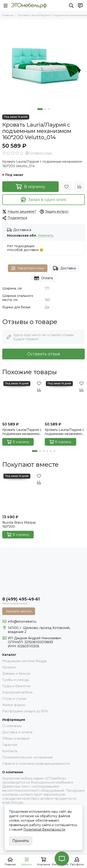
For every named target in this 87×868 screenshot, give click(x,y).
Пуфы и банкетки (16, 686)
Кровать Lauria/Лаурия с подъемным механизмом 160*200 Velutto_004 (22, 432)
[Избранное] (66, 187)
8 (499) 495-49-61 (21, 599)
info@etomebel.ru (22, 622)
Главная (8, 15)
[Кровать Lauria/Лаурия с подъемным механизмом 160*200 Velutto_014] (43, 63)
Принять (21, 841)
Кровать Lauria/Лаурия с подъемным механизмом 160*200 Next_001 (65, 432)
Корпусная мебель (17, 692)
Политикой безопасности (44, 829)
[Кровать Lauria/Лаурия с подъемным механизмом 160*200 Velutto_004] (22, 400)
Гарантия (10, 745)
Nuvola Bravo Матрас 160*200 (19, 525)
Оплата (43, 278)
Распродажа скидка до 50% (25, 711)
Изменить (46, 236)
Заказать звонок (19, 611)
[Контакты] (80, 6)
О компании (12, 726)
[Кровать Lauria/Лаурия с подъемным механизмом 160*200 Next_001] (65, 400)
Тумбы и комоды (16, 680)
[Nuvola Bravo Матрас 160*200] (22, 493)
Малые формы (14, 705)
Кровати (9, 667)
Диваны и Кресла (16, 674)
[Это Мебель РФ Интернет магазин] (29, 6)
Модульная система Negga (24, 661)
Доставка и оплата (17, 732)
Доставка (64, 268)
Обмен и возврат (16, 738)
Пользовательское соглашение (28, 757)
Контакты (10, 751)
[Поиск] (71, 6)
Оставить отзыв (44, 354)
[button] (40, 109)
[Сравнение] (79, 187)
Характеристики (28, 268)
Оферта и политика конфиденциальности (36, 764)
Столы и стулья (14, 699)
